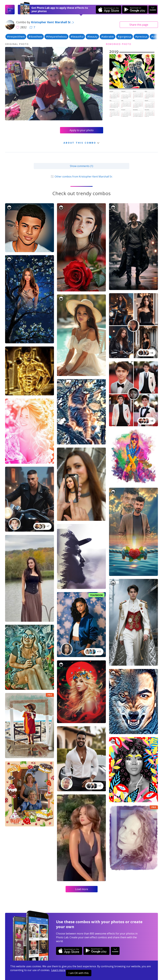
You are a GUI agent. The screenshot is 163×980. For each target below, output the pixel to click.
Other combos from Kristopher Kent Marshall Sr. (81, 177)
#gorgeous (124, 37)
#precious (141, 37)
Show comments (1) (81, 166)
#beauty (92, 37)
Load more (82, 889)
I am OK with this (79, 973)
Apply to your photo (82, 130)
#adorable (108, 37)
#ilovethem (35, 37)
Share (139, 25)
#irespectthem (16, 37)
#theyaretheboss (56, 37)
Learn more (58, 970)
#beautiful (77, 37)
